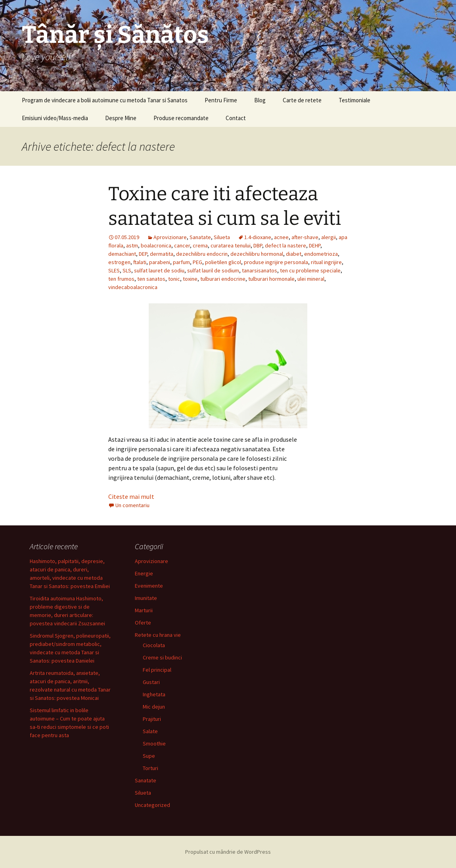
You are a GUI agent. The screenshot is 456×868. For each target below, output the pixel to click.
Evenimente (149, 586)
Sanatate (200, 237)
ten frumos (121, 279)
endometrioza (321, 254)
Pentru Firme (221, 100)
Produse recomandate (181, 118)
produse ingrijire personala (276, 262)
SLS (127, 270)
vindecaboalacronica (133, 287)
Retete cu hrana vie (158, 635)
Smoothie (154, 743)
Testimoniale (354, 100)
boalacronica (156, 245)
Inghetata (154, 694)
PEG (197, 262)
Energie (144, 573)
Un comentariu (132, 505)
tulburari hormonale (271, 279)
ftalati (140, 262)
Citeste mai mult (131, 496)
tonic (174, 279)
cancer (182, 245)
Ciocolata (154, 645)
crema (200, 245)
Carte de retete (302, 100)
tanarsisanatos (260, 270)
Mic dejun (154, 707)
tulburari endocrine (223, 279)
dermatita (162, 254)
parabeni (160, 262)
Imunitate (146, 598)
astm (132, 245)
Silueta (222, 237)
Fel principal (157, 670)
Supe (149, 756)
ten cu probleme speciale (310, 270)
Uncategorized (152, 805)
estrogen (119, 262)
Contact (236, 118)
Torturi (150, 768)
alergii (329, 237)
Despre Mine (121, 118)
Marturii (144, 610)
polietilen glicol (223, 262)
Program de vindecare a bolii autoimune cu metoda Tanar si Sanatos (105, 100)
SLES (114, 270)
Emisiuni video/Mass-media (55, 118)
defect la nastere (285, 245)
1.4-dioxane (258, 237)
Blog (260, 100)
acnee (281, 237)
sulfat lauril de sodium (213, 270)
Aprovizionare (170, 237)
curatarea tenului (231, 245)
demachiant (122, 254)
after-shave (305, 237)
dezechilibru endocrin (202, 254)
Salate (150, 731)
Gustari (151, 682)
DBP (258, 245)
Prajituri (152, 719)
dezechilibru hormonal (257, 254)
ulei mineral (311, 279)
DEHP (315, 245)
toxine (190, 279)
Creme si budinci (162, 657)
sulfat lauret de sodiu (159, 270)
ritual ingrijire (326, 262)
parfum (181, 262)
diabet (294, 254)
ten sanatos (151, 279)
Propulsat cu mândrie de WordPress (228, 852)
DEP (143, 254)
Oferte (143, 623)
